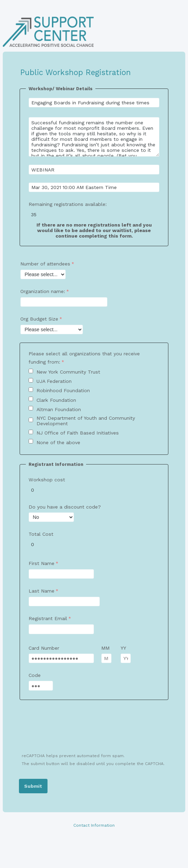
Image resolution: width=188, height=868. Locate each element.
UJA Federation (54, 381)
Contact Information (94, 825)
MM (105, 648)
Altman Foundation (59, 409)
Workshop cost (47, 480)
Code (35, 675)
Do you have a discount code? (65, 507)
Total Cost (41, 534)
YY (123, 648)
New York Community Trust (68, 372)
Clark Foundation (56, 400)
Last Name (41, 591)
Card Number (44, 648)
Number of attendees (45, 264)
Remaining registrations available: (69, 204)
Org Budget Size (39, 319)
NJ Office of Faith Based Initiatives (78, 433)
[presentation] (72, 731)
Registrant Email (48, 618)
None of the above (58, 442)
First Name (41, 563)
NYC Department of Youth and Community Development (86, 421)
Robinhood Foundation (63, 390)
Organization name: (43, 291)
